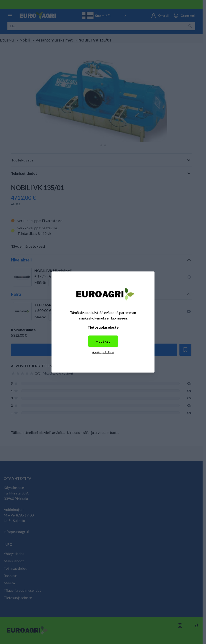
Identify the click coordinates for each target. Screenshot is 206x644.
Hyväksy (103, 341)
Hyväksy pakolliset (103, 352)
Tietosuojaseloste (103, 327)
